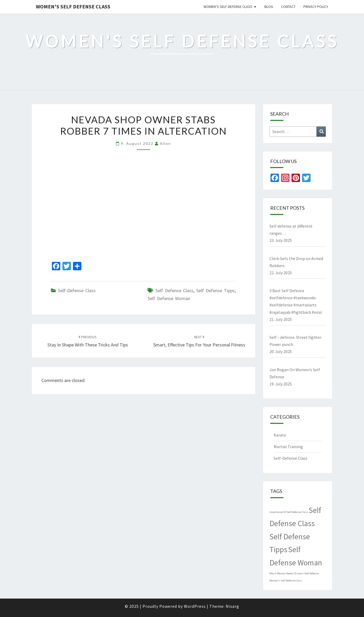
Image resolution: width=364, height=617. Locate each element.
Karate (280, 435)
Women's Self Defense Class (73, 6)
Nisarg (232, 606)
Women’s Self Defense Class (228, 7)
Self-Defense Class (77, 290)
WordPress (195, 606)
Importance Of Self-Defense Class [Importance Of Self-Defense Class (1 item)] (289, 512)
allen (165, 143)
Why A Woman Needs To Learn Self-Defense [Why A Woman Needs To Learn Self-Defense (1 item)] (294, 573)
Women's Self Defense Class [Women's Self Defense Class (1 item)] (286, 581)
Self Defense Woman (169, 298)
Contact (288, 7)
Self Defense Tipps (215, 290)
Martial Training (288, 447)
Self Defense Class (174, 290)
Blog (269, 7)
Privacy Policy (316, 7)
